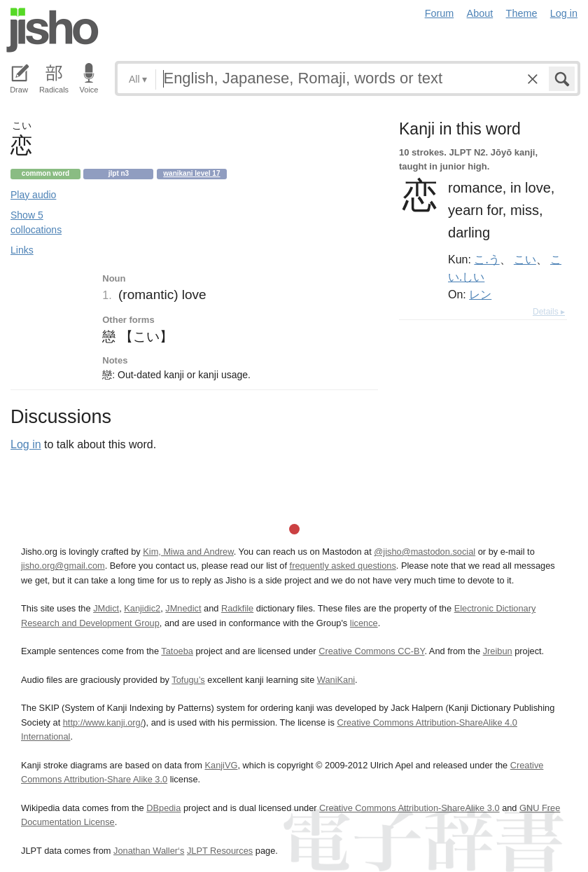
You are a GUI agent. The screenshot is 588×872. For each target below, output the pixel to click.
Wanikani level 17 (191, 173)
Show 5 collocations (36, 222)
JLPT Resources (220, 851)
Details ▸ (549, 312)
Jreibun (498, 651)
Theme (522, 13)
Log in (564, 13)
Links (22, 250)
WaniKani (336, 680)
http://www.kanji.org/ (103, 722)
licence (364, 623)
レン (480, 294)
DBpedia (163, 808)
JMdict (106, 608)
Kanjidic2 (142, 608)
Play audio (33, 195)
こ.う (486, 259)
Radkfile (237, 608)
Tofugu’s (188, 680)
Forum (440, 13)
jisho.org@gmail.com (63, 566)
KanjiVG (221, 765)
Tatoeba (177, 651)
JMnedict (183, 608)
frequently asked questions (343, 566)
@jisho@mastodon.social (425, 552)
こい (525, 259)
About (480, 13)
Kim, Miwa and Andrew (188, 552)
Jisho (52, 30)
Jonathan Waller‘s (149, 851)
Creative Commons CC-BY (371, 651)
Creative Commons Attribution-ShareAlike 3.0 (409, 808)
